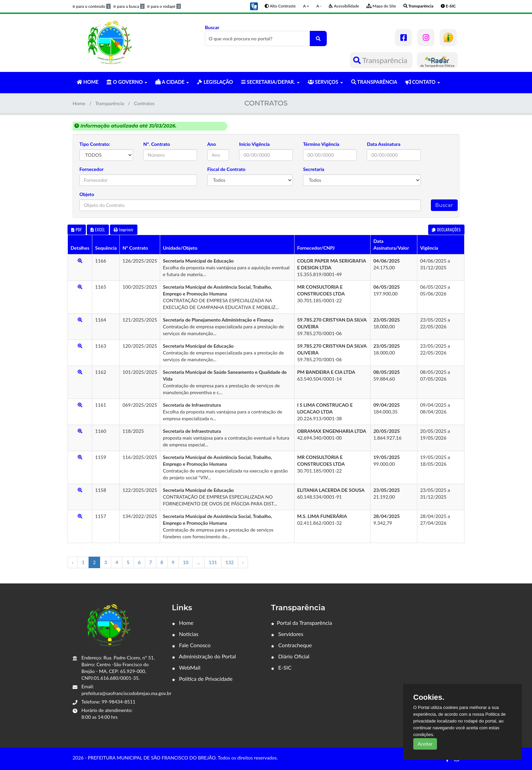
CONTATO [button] (423, 82)
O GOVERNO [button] (127, 82)
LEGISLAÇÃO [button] (215, 82)
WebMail (186, 667)
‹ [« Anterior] (73, 562)
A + (306, 6)
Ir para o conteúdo (92, 6)
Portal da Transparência (302, 623)
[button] (254, 6)
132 (230, 562)
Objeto (87, 194)
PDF (77, 229)
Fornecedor (91, 169)
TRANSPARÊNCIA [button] (374, 82)
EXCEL (98, 229)
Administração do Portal (204, 656)
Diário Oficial (290, 656)
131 (213, 562)
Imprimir (124, 229)
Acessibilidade (344, 6)
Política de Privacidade (202, 679)
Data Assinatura (384, 144)
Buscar (266, 35)
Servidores (287, 634)
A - (319, 6)
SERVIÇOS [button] (325, 82)
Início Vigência (254, 144)
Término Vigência (321, 144)
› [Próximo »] (243, 562)
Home (79, 103)
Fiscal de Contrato (226, 169)
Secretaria (314, 169)
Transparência (381, 60)
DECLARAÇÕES (446, 229)
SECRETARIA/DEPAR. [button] (270, 82)
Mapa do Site (381, 6)
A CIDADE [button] (172, 82)
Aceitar (425, 744)
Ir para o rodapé (164, 6)
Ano (212, 144)
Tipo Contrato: (95, 144)
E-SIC (281, 667)
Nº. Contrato (157, 144)
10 (186, 562)
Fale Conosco (191, 645)
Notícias (185, 634)
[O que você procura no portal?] (318, 38)
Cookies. (429, 697)
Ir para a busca (129, 6)
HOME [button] (88, 82)
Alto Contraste (280, 6)
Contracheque (291, 645)
